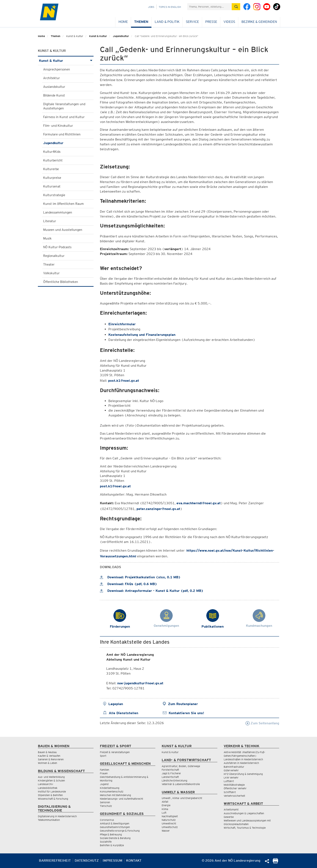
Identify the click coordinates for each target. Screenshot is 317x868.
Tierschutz (106, 806)
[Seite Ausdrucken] (275, 862)
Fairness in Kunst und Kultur (64, 117)
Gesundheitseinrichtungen (115, 827)
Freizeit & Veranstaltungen (115, 752)
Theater (49, 265)
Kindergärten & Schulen (51, 781)
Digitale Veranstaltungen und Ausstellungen (64, 106)
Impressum (112, 860)
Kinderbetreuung (110, 788)
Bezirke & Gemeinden (259, 22)
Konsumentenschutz (112, 792)
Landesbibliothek (48, 788)
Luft (164, 813)
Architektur (52, 78)
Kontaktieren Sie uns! (186, 713)
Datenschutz (87, 860)
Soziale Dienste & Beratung (115, 838)
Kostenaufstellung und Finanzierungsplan (142, 335)
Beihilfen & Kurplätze (112, 845)
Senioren (105, 802)
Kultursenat (52, 186)
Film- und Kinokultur (58, 126)
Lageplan (116, 704)
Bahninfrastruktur (234, 767)
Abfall (165, 802)
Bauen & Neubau (47, 752)
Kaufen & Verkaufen (49, 756)
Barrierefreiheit (55, 860)
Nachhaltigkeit (170, 816)
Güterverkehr (231, 770)
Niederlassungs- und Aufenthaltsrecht (121, 799)
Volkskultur (51, 273)
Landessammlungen (58, 212)
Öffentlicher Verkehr (235, 788)
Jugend (104, 784)
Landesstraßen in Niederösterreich (243, 759)
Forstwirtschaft (170, 770)
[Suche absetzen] (236, 7)
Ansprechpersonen (57, 69)
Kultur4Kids (52, 152)
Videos (229, 22)
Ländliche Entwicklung (174, 781)
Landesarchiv (45, 784)
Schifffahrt (230, 792)
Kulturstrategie (54, 195)
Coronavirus (107, 820)
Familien (105, 770)
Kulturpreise (52, 178)
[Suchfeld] (209, 7)
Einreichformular (122, 324)
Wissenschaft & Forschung (53, 799)
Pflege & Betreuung (111, 834)
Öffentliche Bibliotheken (61, 282)
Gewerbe (229, 817)
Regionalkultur (54, 256)
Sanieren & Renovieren (51, 759)
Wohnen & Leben (48, 763)
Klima (165, 809)
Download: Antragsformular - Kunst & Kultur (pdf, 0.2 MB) (152, 591)
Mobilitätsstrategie (234, 785)
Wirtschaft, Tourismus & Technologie (245, 828)
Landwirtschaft (170, 777)
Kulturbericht (53, 160)
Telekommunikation (49, 820)
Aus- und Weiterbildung (51, 777)
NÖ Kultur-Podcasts (57, 247)
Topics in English (170, 7)
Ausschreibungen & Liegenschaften (244, 813)
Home (123, 22)
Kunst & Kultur (98, 36)
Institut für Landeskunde (52, 792)
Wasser (166, 831)
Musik (47, 238)
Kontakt (134, 860)
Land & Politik (167, 22)
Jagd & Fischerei (171, 773)
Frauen (104, 773)
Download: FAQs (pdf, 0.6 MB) (128, 584)
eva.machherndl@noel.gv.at (199, 503)
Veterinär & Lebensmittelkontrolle (181, 784)
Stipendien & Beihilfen (50, 795)
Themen (141, 22)
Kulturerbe (51, 169)
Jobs (151, 7)
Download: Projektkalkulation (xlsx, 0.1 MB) (140, 577)
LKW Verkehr (231, 778)
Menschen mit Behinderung (115, 795)
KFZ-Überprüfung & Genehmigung (243, 774)
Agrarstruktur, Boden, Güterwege (181, 766)
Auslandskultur (54, 87)
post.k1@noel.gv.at (124, 381)
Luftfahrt (229, 781)
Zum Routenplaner (183, 704)
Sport (103, 756)
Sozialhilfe (106, 842)
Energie (166, 805)
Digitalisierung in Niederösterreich (57, 816)
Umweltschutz (170, 827)
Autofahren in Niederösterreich (241, 763)
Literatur (50, 221)
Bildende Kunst (54, 95)
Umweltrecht (169, 823)
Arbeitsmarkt (231, 809)
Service (192, 22)
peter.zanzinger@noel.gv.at (158, 509)
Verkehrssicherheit (234, 796)
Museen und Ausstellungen (63, 230)
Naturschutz (169, 820)
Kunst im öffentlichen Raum (63, 204)
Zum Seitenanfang (262, 723)
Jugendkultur (121, 36)
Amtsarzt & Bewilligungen (115, 823)
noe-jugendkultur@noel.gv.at (140, 683)
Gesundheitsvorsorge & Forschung (120, 831)
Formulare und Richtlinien (62, 134)
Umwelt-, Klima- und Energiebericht (182, 798)
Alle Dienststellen (123, 713)
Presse (211, 22)
